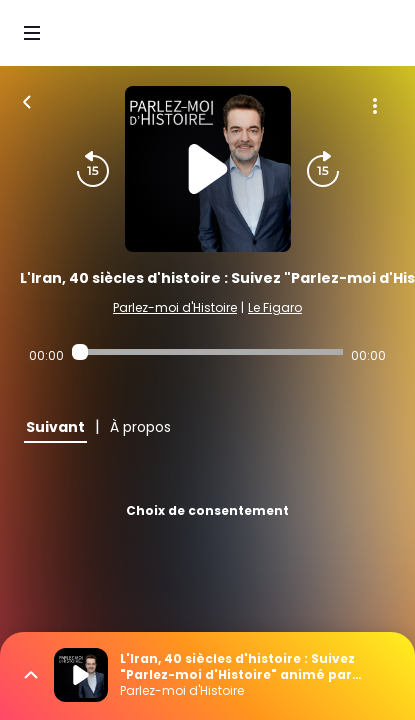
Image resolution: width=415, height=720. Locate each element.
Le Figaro (275, 307)
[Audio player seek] (208, 352)
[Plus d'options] (375, 106)
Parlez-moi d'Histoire (175, 307)
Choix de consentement (207, 510)
